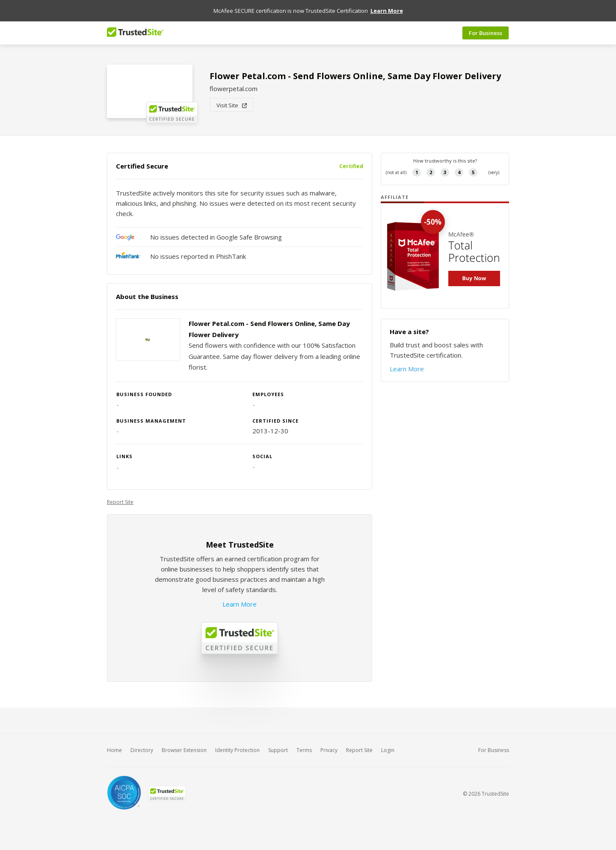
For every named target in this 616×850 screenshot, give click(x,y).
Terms (304, 750)
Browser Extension (184, 750)
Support (278, 750)
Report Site (120, 502)
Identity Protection (237, 750)
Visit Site (232, 105)
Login (388, 750)
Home (114, 750)
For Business (486, 33)
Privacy (329, 750)
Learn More (240, 604)
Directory (142, 750)
